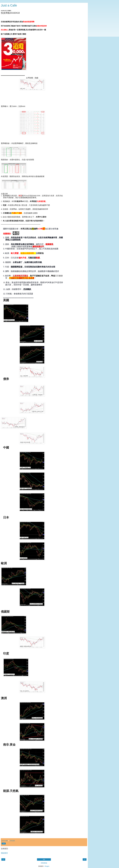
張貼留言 (4, 853)
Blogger (47, 866)
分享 (4, 844)
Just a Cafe (9, 5)
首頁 (44, 859)
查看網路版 (44, 863)
